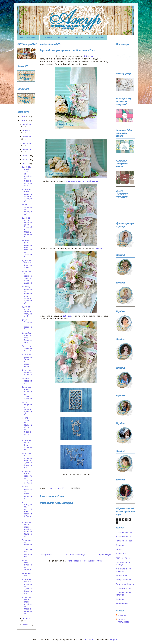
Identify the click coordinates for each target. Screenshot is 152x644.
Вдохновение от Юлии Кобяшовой (27, 445)
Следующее (46, 555)
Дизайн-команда (97, 37)
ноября (26, 130)
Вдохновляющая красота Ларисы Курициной (27, 195)
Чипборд (120, 599)
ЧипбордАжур (122, 604)
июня (26, 160)
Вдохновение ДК (124, 532)
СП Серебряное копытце (123, 594)
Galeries (90, 640)
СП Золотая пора (124, 588)
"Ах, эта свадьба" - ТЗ (27, 349)
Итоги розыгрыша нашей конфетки (27, 493)
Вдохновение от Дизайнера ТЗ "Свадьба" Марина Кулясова (27, 227)
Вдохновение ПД (124, 537)
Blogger (114, 640)
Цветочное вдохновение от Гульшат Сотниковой (27, 461)
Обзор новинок (123, 580)
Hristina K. (90, 56)
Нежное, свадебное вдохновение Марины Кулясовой (27, 295)
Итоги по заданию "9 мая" (27, 373)
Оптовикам (47, 37)
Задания (120, 545)
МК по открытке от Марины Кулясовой (27, 408)
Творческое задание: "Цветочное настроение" (27, 548)
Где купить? (78, 37)
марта (26, 625)
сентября (27, 143)
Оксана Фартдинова (123, 621)
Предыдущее (105, 555)
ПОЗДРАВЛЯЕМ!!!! (27, 575)
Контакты (62, 37)
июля (26, 156)
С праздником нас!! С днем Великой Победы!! (27, 510)
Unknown (122, 615)
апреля (26, 619)
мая (25, 164)
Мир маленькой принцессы (123, 570)
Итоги (119, 549)
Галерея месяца (124, 541)
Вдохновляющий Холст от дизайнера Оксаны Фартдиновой (27, 176)
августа (27, 149)
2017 (23, 121)
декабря (27, 124)
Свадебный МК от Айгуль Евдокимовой (27, 338)
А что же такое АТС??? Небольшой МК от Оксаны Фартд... (27, 427)
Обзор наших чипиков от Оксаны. (27, 565)
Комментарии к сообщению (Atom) (85, 561)
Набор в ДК (122, 576)
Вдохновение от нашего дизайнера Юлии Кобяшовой (27, 529)
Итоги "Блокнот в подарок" (27, 325)
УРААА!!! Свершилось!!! (27, 381)
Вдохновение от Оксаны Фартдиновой (27, 312)
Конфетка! (121, 554)
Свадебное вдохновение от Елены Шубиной (27, 277)
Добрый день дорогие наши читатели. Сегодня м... (27, 249)
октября (27, 137)
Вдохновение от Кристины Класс (27, 264)
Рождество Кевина (125, 584)
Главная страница (28, 37)
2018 (23, 117)
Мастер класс (123, 558)
